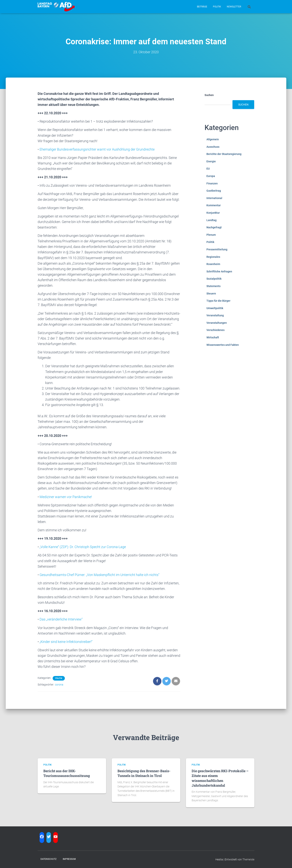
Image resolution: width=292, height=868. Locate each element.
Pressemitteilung (217, 249)
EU (208, 169)
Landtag (211, 220)
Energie (211, 161)
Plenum (211, 235)
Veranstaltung (215, 315)
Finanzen (212, 183)
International (214, 198)
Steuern (211, 294)
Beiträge (202, 7)
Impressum (69, 859)
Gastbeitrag (214, 191)
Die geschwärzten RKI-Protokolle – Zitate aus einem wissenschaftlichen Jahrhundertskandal (220, 778)
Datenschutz (48, 859)
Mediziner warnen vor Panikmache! (66, 497)
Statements (213, 286)
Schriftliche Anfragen (219, 271)
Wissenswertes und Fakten (223, 345)
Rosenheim (213, 264)
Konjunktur (213, 213)
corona (59, 685)
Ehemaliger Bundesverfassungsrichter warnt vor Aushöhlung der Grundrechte (97, 149)
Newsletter (234, 7)
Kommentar (214, 205)
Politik (217, 7)
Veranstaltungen (217, 323)
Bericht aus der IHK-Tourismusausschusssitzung (67, 773)
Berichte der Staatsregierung (224, 154)
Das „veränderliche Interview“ (61, 619)
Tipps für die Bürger (218, 301)
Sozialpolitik (214, 279)
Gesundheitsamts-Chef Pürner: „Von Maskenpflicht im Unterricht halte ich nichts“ (99, 575)
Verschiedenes (215, 330)
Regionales (213, 257)
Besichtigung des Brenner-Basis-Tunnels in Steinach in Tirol (144, 773)
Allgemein (213, 139)
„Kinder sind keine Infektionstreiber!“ (66, 642)
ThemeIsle (248, 859)
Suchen (209, 95)
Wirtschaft (213, 337)
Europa (211, 176)
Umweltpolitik (215, 308)
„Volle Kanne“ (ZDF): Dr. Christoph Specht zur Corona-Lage (83, 547)
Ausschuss (213, 147)
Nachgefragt (214, 227)
